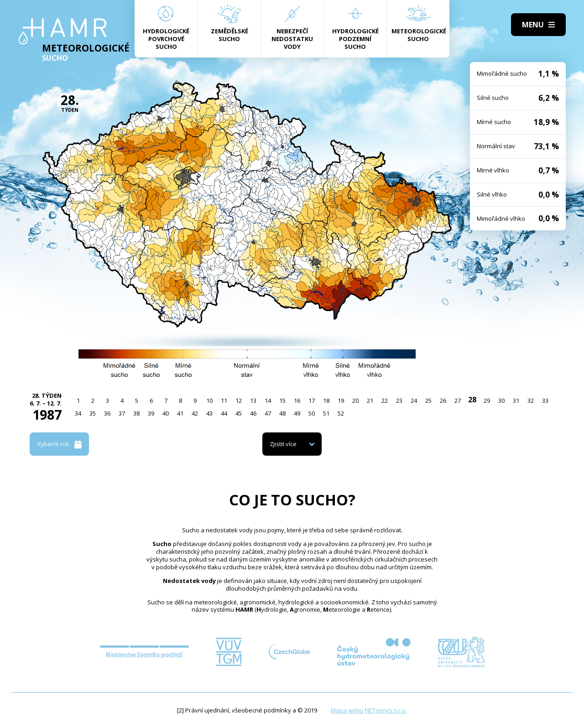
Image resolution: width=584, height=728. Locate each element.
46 (253, 413)
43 (209, 413)
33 (545, 400)
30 (501, 400)
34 (78, 413)
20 (355, 400)
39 (151, 413)
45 (239, 413)
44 (224, 413)
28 (472, 400)
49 (297, 413)
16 (297, 400)
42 (195, 413)
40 (166, 413)
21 (370, 400)
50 (312, 413)
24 (414, 400)
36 (107, 413)
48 (282, 413)
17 (312, 400)
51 (326, 413)
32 (531, 400)
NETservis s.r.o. (386, 710)
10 (209, 400)
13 (253, 400)
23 (399, 400)
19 (341, 400)
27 (458, 400)
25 (428, 400)
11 (224, 400)
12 (239, 400)
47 (268, 413)
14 (268, 400)
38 (136, 413)
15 (282, 400)
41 (180, 413)
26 (443, 400)
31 (516, 400)
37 (122, 413)
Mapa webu (347, 710)
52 (341, 413)
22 (385, 400)
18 (326, 400)
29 (487, 400)
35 (93, 413)
